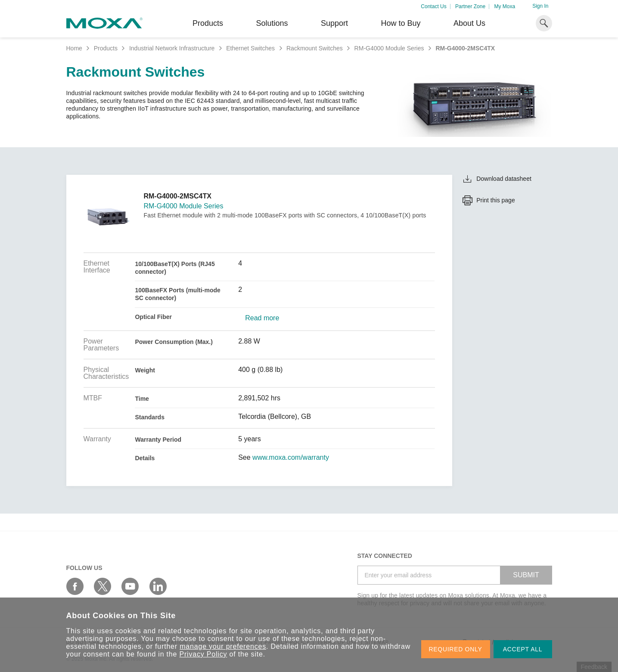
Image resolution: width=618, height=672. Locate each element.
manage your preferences (223, 646)
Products (106, 48)
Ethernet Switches (250, 48)
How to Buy (401, 23)
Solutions (272, 23)
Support (334, 23)
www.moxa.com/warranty (291, 458)
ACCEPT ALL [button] (523, 649)
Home (74, 48)
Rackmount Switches (315, 48)
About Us (469, 23)
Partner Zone (470, 6)
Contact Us (433, 6)
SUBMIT (526, 575)
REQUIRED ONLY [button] (456, 649)
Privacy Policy (203, 654)
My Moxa (505, 6)
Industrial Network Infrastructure (172, 48)
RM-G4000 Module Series (389, 48)
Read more (262, 318)
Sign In (540, 6)
